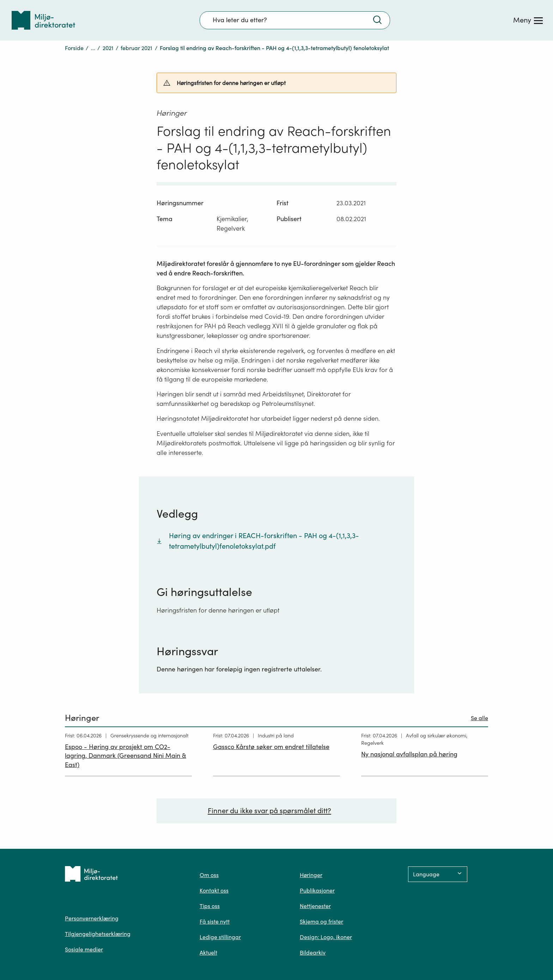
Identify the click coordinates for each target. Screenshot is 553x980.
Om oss (209, 875)
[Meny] (528, 20)
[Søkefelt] (295, 20)
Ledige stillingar (220, 937)
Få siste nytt (215, 921)
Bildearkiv (313, 952)
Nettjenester (315, 906)
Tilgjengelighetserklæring (98, 934)
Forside (74, 48)
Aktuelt (208, 952)
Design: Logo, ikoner (326, 937)
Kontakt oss (214, 890)
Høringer (311, 875)
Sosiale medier (84, 949)
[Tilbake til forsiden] (43, 20)
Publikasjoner (317, 890)
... (93, 48)
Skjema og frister (321, 921)
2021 (108, 48)
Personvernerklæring (92, 918)
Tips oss (210, 906)
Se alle (479, 718)
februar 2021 (136, 48)
